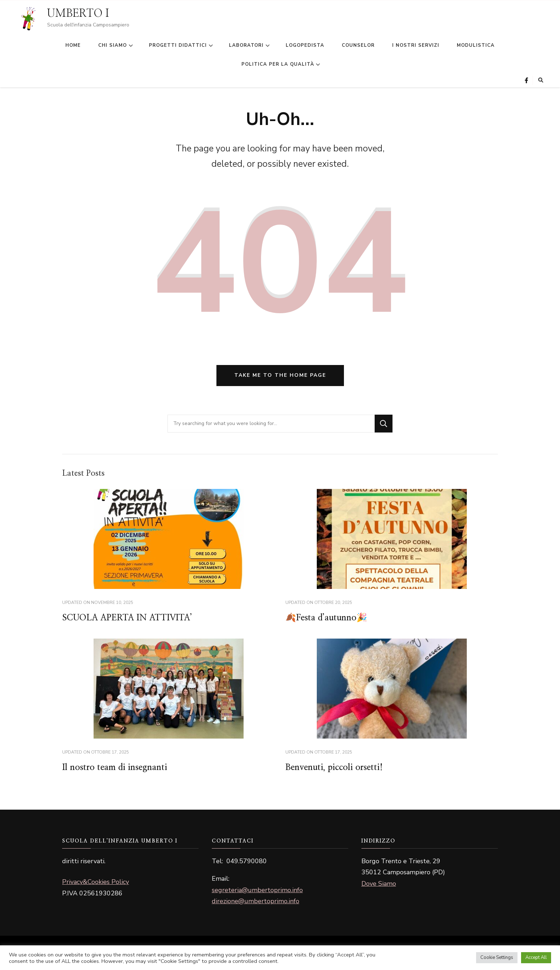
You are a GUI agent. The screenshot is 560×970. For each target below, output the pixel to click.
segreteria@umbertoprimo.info (257, 890)
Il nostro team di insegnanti (115, 767)
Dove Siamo (379, 884)
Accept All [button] (536, 957)
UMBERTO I (78, 14)
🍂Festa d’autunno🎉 (326, 618)
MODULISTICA (476, 45)
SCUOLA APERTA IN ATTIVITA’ (127, 618)
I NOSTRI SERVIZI (416, 45)
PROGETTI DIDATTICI (178, 45)
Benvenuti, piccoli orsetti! (334, 767)
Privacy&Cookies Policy (96, 882)
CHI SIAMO (112, 45)
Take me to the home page (280, 375)
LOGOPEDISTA (305, 45)
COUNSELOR (358, 45)
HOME (73, 45)
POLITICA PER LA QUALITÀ (278, 64)
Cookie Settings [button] (497, 957)
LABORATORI (246, 45)
